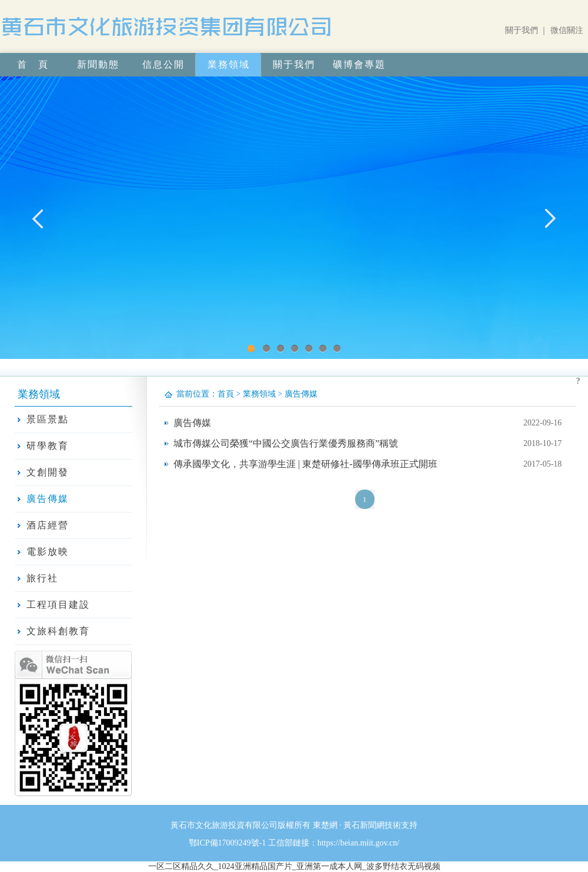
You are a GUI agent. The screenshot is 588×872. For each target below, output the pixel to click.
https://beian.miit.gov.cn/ (358, 843)
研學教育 (48, 446)
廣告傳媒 (48, 499)
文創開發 (48, 472)
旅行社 (42, 578)
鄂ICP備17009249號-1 (227, 843)
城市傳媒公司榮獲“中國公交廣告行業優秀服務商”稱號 (286, 443)
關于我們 (522, 30)
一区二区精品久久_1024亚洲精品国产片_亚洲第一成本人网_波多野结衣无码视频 (294, 866)
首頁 (226, 394)
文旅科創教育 (58, 631)
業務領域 (259, 394)
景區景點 (48, 419)
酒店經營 (48, 525)
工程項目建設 (58, 605)
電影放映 (48, 552)
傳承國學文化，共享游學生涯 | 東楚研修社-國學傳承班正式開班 (305, 464)
